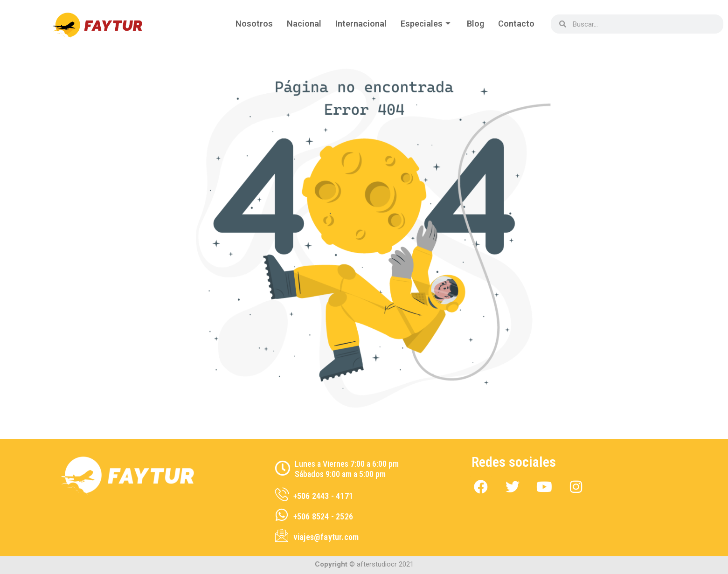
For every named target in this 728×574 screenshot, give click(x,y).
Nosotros (254, 24)
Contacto (516, 24)
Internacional (361, 24)
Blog (475, 24)
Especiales (427, 24)
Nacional (304, 24)
